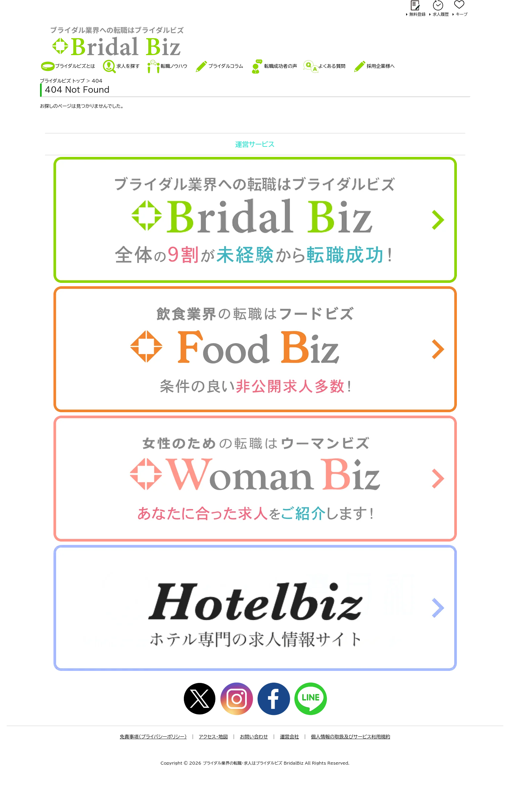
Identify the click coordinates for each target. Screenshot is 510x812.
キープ (462, 14)
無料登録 (418, 14)
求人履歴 (441, 14)
